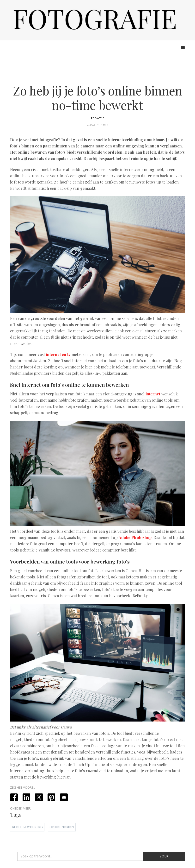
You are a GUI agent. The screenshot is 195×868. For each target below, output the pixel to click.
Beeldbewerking (27, 827)
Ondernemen (62, 827)
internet (153, 394)
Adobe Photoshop (135, 537)
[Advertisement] (97, 70)
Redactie (98, 118)
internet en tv (58, 354)
